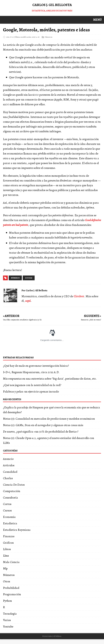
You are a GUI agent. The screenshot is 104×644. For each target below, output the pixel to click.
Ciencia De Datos (14, 485)
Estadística (10, 523)
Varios (7, 620)
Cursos (7, 510)
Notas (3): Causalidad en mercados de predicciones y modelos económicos (49, 419)
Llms (6, 556)
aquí (28, 301)
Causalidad (10, 472)
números (15, 278)
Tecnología (10, 614)
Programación (12, 594)
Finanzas (9, 536)
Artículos (9, 465)
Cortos (7, 504)
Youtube (8, 627)
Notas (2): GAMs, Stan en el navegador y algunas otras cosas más (43, 425)
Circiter (79, 296)
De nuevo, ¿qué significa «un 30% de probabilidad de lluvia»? (41, 432)
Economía (9, 517)
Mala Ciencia (11, 562)
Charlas (8, 478)
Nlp (5, 568)
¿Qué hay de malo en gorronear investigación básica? (36, 366)
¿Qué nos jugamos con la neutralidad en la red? (32, 385)
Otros (7, 581)
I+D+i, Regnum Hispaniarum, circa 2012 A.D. (31, 372)
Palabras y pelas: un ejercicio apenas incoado (31, 392)
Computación (12, 491)
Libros (7, 549)
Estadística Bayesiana (17, 530)
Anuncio (8, 459)
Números (49, 37)
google (29, 278)
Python (7, 601)
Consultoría (10, 498)
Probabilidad (11, 588)
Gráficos (8, 543)
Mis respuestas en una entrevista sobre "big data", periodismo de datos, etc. (50, 379)
